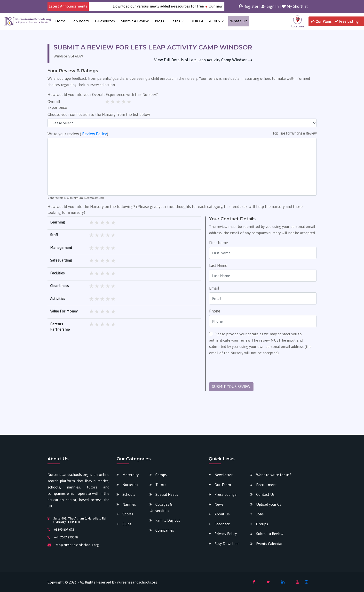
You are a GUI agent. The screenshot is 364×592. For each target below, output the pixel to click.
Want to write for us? (274, 475)
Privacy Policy (226, 534)
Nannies (129, 504)
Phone (215, 311)
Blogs (159, 21)
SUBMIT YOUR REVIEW (231, 387)
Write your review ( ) (78, 134)
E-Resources (105, 21)
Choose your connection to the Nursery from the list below (99, 114)
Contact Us (265, 494)
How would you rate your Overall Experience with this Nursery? (103, 95)
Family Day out (168, 520)
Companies (165, 530)
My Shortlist (295, 6)
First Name (219, 243)
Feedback (222, 524)
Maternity (131, 475)
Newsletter (224, 475)
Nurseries (130, 485)
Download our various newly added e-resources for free (165, 6)
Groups (262, 524)
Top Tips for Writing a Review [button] (294, 133)
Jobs (260, 514)
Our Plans (321, 21)
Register (249, 6)
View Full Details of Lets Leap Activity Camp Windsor (200, 60)
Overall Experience (57, 104)
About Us (222, 514)
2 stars (113, 102)
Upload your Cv (269, 504)
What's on (239, 21)
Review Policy (95, 134)
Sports (128, 514)
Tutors (161, 485)
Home (60, 21)
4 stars (124, 102)
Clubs (127, 524)
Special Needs (167, 494)
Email (214, 288)
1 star (107, 102)
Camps (161, 475)
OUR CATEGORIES (205, 21)
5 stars (129, 102)
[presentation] (246, 369)
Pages (175, 21)
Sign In (270, 6)
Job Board (80, 21)
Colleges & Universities (161, 508)
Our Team (223, 485)
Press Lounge (226, 494)
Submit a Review (135, 21)
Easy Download (227, 544)
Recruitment (266, 485)
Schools (129, 494)
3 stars (118, 102)
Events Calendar (269, 544)
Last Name (218, 265)
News (219, 504)
